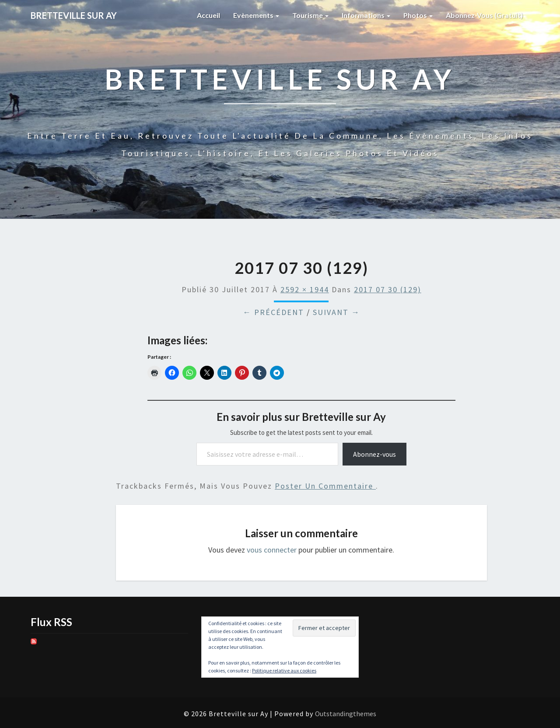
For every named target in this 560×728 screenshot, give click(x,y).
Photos (418, 15)
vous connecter (272, 550)
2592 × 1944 (305, 289)
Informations (366, 15)
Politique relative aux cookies (284, 670)
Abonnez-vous (374, 454)
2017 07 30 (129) (388, 289)
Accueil (208, 15)
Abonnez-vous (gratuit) (484, 15)
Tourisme (310, 15)
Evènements (256, 15)
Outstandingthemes (346, 714)
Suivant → (336, 312)
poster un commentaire (325, 486)
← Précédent (273, 312)
